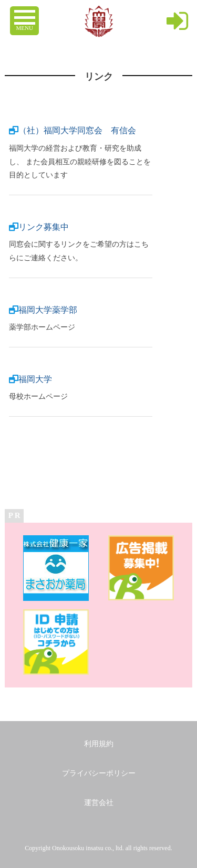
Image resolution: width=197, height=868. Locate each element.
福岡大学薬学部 (48, 310)
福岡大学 (35, 379)
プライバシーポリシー (99, 773)
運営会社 (99, 803)
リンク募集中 (44, 227)
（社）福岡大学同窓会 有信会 (77, 130)
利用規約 (99, 744)
